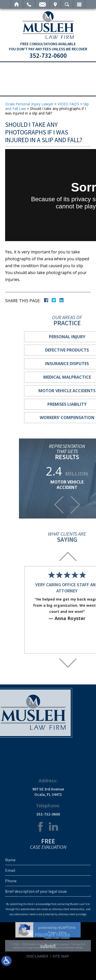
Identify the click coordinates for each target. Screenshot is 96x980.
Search (67, 4)
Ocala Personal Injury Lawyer (29, 104)
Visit (55, 4)
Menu (79, 4)
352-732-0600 (48, 55)
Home (17, 4)
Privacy (52, 977)
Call (29, 4)
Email (42, 4)
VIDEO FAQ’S (68, 104)
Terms (62, 977)
